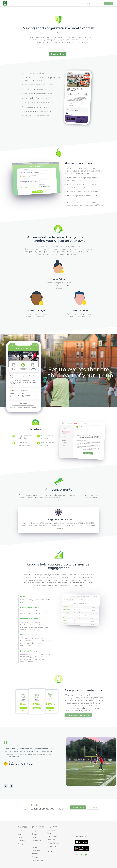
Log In (89, 3)
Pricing (20, 844)
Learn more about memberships (78, 715)
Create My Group (58, 54)
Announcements (53, 846)
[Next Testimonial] (12, 786)
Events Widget (53, 836)
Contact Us (93, 807)
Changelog (36, 831)
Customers (80, 3)
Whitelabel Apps (38, 860)
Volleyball (35, 857)
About (20, 831)
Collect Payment (53, 843)
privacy (34, 847)
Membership (36, 840)
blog (19, 834)
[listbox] (82, 836)
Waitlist (34, 837)
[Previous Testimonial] (6, 786)
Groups (34, 834)
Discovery (108, 3)
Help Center (36, 850)
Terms (34, 844)
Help (70, 3)
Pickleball (35, 854)
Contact (20, 837)
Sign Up (98, 3)
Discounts (51, 840)
